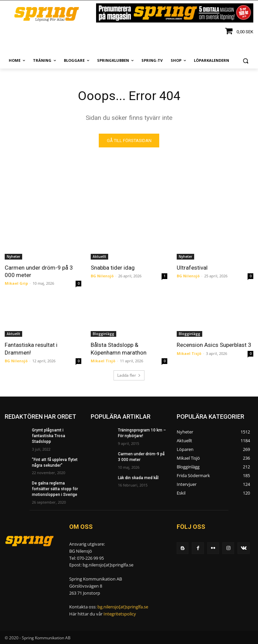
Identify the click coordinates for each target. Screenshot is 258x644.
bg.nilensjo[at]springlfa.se (123, 607)
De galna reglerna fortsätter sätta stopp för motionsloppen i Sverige (55, 489)
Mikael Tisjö (103, 361)
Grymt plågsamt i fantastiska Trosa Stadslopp (49, 436)
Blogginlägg (103, 334)
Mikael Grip (16, 284)
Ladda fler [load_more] (129, 376)
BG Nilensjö (102, 276)
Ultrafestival (192, 268)
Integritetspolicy (120, 614)
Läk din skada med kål (138, 478)
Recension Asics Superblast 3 (214, 345)
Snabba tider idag (113, 268)
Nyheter (13, 257)
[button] (245, 61)
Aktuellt (99, 257)
